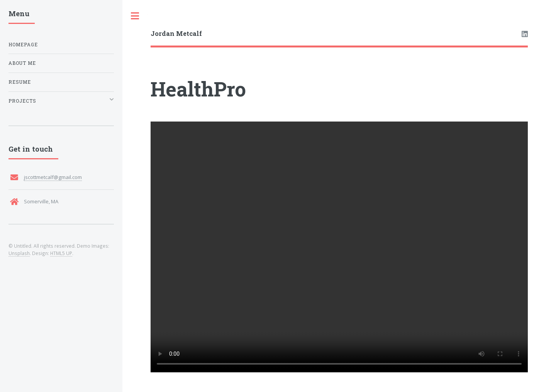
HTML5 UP (61, 253)
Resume (20, 82)
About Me (22, 63)
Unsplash (19, 253)
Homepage (23, 45)
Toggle (135, 16)
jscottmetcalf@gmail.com (53, 177)
